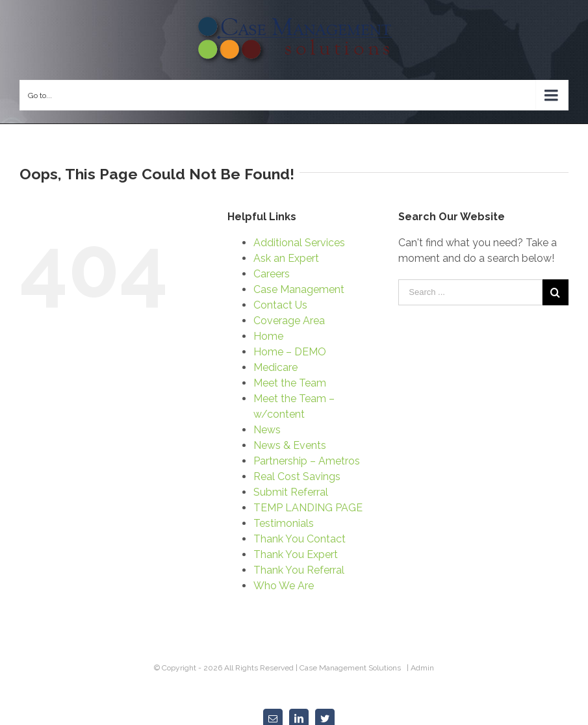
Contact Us (280, 305)
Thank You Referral (299, 570)
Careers (272, 274)
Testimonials (284, 523)
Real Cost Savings (297, 477)
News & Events (290, 445)
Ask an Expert (286, 258)
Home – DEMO (290, 352)
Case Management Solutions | (355, 668)
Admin (422, 668)
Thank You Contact (300, 539)
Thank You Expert (296, 554)
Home (268, 336)
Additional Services (299, 243)
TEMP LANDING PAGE (308, 508)
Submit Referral (291, 492)
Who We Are (284, 586)
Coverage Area (289, 321)
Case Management (299, 289)
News (267, 430)
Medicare (275, 367)
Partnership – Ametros (307, 461)
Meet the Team (290, 383)
